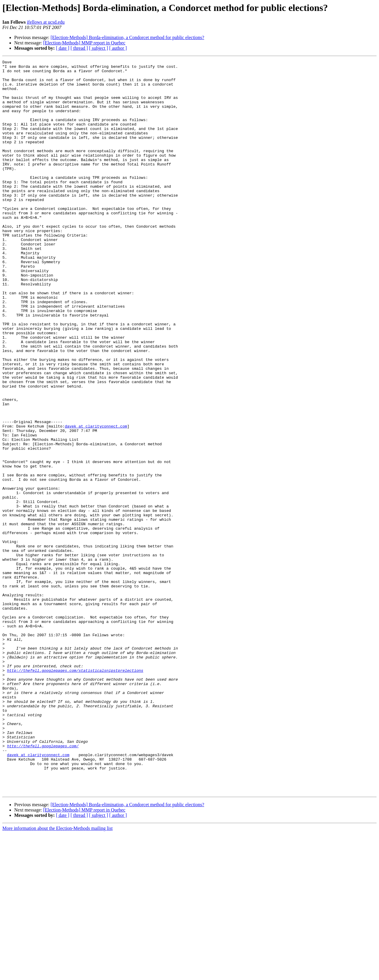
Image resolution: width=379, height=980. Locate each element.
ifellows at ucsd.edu (46, 22)
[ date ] (63, 48)
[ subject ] (99, 48)
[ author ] (118, 48)
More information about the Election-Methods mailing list (57, 975)
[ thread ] (79, 48)
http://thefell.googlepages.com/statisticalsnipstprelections (75, 793)
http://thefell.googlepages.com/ (43, 883)
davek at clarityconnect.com (96, 500)
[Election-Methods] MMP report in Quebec (84, 43)
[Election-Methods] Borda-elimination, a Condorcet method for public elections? (127, 37)
